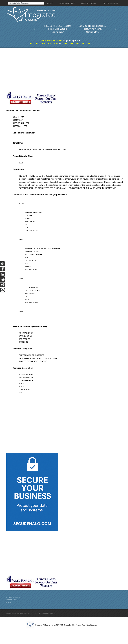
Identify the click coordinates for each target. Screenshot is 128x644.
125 (50, 43)
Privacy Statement (13, 597)
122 (32, 43)
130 (77, 43)
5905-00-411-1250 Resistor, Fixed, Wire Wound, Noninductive (58, 29)
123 (38, 43)
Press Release (12, 600)
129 (71, 43)
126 (56, 43)
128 (65, 43)
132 (89, 43)
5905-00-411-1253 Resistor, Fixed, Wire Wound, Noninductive (92, 29)
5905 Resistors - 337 (52, 41)
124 (44, 43)
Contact (9, 602)
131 (83, 43)
